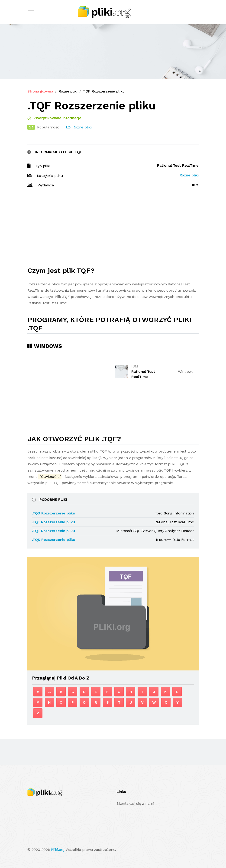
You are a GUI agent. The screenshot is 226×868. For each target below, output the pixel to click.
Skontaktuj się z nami (135, 803)
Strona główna (40, 91)
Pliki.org (58, 850)
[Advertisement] (113, 229)
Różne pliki (68, 91)
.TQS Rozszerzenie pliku (53, 540)
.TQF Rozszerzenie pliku (53, 522)
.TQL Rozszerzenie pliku (53, 531)
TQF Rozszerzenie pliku (104, 91)
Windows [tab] (45, 346)
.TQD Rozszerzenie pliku (53, 513)
